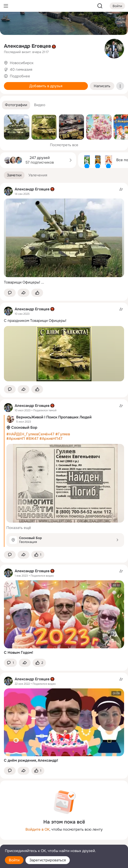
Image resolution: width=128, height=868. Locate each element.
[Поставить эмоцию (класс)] (37, 293)
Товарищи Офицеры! (22, 282)
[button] (16, 105)
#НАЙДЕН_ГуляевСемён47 (30, 434)
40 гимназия (21, 70)
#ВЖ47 (32, 439)
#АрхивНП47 (51, 439)
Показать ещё (19, 528)
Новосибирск (22, 63)
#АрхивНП (16, 439)
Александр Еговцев (27, 46)
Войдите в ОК (37, 829)
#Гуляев (63, 434)
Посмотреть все (64, 145)
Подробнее (20, 76)
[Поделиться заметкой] (23, 293)
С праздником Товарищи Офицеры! (35, 321)
